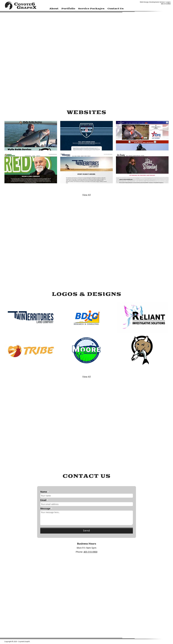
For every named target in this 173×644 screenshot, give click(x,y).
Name (45, 492)
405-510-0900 (90, 552)
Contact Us (116, 9)
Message (46, 509)
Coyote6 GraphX (21, 6)
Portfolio (68, 9)
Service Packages (91, 9)
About (54, 9)
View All (86, 195)
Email (44, 500)
